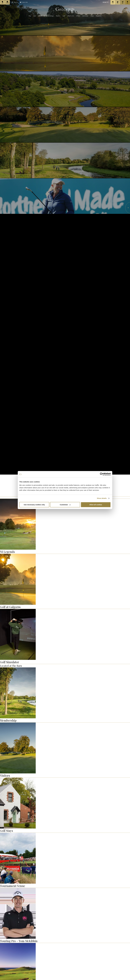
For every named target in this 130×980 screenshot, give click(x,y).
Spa (35, 16)
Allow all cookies (96, 505)
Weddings (51, 16)
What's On (71, 16)
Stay (30, 16)
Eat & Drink (42, 16)
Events (58, 16)
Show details (102, 498)
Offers (78, 16)
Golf (64, 16)
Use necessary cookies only (34, 505)
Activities (85, 16)
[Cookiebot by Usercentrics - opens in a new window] (101, 474)
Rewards (99, 16)
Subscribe (24, 2)
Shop (92, 16)
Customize (65, 505)
